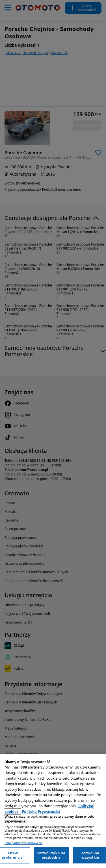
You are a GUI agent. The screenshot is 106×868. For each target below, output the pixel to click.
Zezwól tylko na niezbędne (51, 855)
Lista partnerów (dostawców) (24, 843)
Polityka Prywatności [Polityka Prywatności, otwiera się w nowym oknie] (41, 811)
